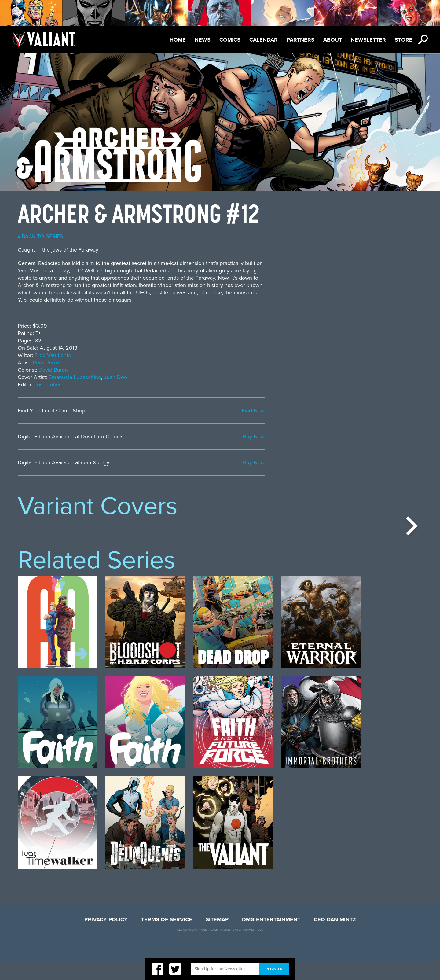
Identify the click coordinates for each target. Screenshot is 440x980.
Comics (230, 40)
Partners (301, 40)
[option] (58, 583)
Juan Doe (273, 377)
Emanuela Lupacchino (233, 377)
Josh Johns (205, 385)
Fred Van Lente (211, 355)
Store (404, 40)
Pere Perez (204, 363)
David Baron (211, 370)
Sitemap (217, 938)
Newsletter (368, 40)
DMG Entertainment (271, 938)
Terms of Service (167, 938)
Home (178, 40)
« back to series (198, 236)
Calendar (264, 40)
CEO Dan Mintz (335, 938)
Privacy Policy (106, 938)
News (203, 40)
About (333, 40)
